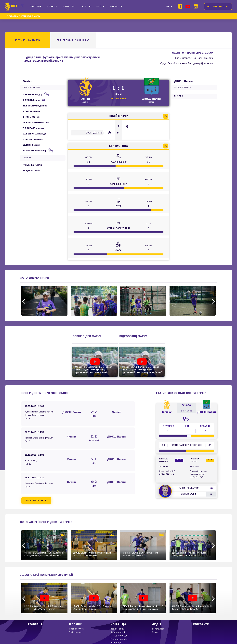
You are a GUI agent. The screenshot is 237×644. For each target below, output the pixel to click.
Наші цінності (118, 632)
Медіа (100, 6)
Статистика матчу (28, 40)
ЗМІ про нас (76, 632)
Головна (36, 6)
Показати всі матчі (36, 500)
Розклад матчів (119, 639)
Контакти (116, 6)
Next (212, 301)
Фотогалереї (158, 629)
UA (168, 6)
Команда (69, 6)
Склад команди (119, 636)
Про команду (117, 629)
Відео (155, 632)
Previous (25, 301)
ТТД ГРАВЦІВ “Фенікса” (73, 40)
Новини (52, 6)
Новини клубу (77, 629)
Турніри (86, 6)
